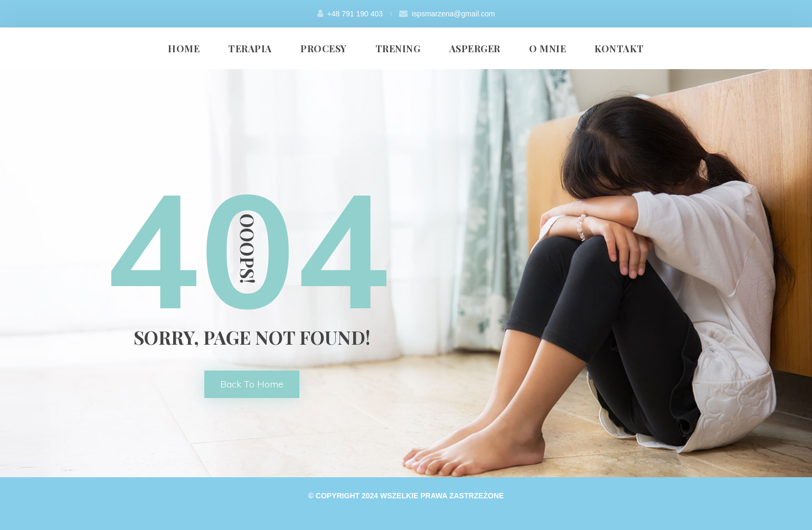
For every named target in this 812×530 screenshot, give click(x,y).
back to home (252, 384)
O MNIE (547, 49)
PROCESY (324, 49)
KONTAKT (619, 49)
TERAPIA (250, 49)
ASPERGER (475, 49)
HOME (184, 49)
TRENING (398, 49)
